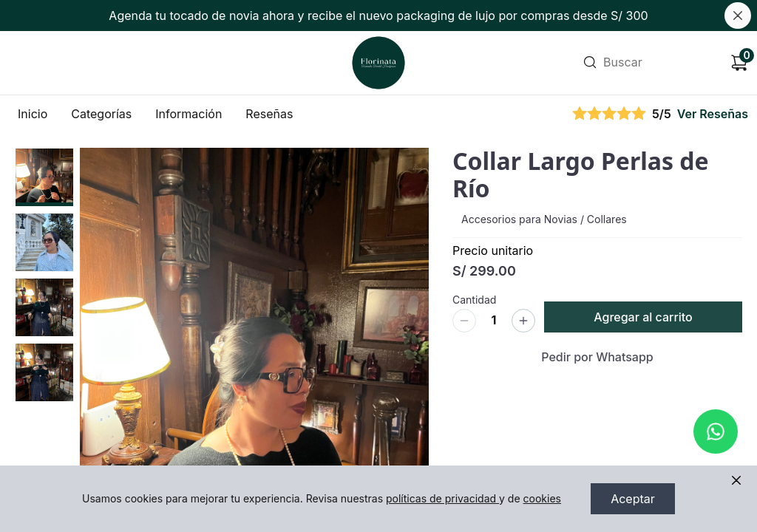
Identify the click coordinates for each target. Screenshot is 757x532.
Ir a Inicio (377, 42)
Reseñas (269, 114)
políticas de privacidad (442, 498)
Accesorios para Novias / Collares (544, 219)
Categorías (101, 114)
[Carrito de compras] (739, 63)
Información (189, 114)
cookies (542, 498)
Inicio (33, 114)
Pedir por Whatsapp (597, 357)
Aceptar (633, 499)
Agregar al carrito (643, 317)
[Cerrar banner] (738, 16)
